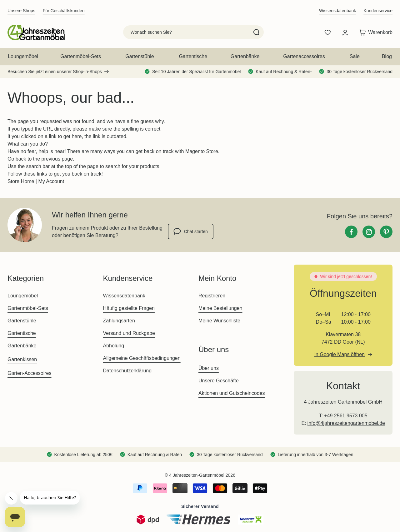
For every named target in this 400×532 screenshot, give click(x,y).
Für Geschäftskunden (64, 11)
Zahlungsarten (119, 321)
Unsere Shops (21, 11)
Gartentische (193, 56)
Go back (17, 159)
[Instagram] (369, 232)
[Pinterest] (386, 232)
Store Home (21, 181)
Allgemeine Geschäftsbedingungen (142, 358)
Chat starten (191, 231)
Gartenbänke (245, 56)
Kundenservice (378, 11)
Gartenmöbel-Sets (81, 56)
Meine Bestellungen (220, 308)
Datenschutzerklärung (127, 371)
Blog (387, 56)
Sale (355, 56)
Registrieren (212, 296)
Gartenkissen (22, 359)
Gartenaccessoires (304, 56)
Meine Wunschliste (219, 321)
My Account (51, 181)
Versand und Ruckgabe (129, 333)
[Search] (256, 32)
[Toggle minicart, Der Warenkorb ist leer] (374, 32)
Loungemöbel (23, 56)
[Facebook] (351, 232)
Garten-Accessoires (30, 373)
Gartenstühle (140, 56)
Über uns (209, 368)
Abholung (113, 346)
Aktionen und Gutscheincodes (232, 393)
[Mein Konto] (345, 32)
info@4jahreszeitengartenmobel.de (346, 423)
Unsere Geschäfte (219, 381)
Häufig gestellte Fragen (129, 308)
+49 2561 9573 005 (346, 416)
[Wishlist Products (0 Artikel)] (327, 32)
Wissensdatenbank (337, 11)
